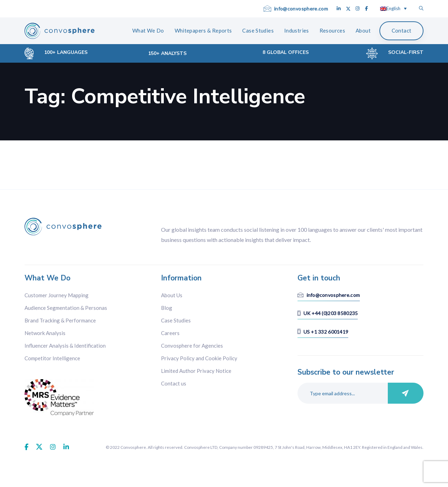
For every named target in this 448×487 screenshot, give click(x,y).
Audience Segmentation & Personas (66, 308)
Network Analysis (45, 333)
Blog (167, 308)
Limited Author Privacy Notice (196, 371)
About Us (172, 295)
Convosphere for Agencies (192, 346)
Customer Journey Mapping (57, 295)
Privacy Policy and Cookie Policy (199, 358)
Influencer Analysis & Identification (65, 346)
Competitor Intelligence (52, 358)
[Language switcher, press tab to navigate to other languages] (393, 8)
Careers (170, 333)
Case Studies (176, 320)
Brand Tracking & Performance (60, 320)
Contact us (174, 383)
